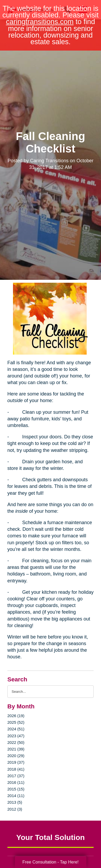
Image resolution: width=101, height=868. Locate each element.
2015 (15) (16, 789)
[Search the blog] (50, 692)
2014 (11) (16, 796)
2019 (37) (16, 762)
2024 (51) (16, 729)
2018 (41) (16, 769)
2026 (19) (16, 716)
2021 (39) (16, 749)
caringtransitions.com (40, 22)
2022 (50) (16, 742)
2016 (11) (16, 782)
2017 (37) (16, 776)
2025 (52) (16, 722)
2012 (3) (15, 809)
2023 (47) (16, 736)
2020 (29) (16, 756)
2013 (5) (15, 802)
